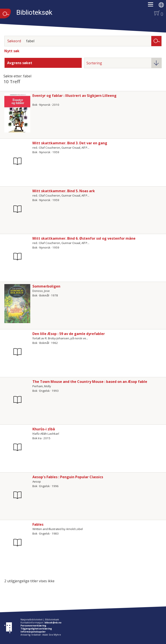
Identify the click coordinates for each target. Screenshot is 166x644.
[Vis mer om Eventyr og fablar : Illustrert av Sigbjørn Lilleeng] (17, 113)
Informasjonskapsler (33, 632)
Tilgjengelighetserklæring (36, 629)
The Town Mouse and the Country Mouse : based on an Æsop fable (90, 382)
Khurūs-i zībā (44, 429)
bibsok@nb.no (53, 623)
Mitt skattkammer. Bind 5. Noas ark (64, 191)
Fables (38, 524)
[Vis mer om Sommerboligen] (17, 304)
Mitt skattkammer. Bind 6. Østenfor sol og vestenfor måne (84, 238)
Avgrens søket (20, 63)
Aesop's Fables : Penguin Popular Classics (68, 477)
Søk (156, 41)
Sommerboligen (46, 286)
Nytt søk (12, 51)
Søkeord (14, 41)
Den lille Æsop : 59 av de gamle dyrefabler (69, 334)
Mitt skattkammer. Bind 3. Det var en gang (70, 143)
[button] (153, 6)
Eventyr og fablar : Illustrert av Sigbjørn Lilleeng (74, 96)
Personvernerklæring (33, 626)
